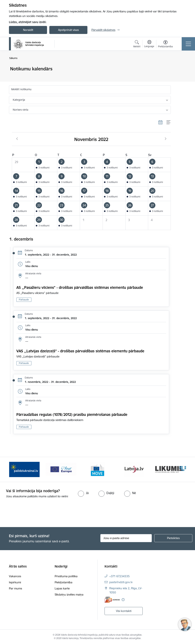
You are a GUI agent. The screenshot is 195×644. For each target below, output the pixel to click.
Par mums (16, 588)
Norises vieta (20, 110)
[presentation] (32, 513)
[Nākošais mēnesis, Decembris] (166, 139)
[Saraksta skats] (169, 122)
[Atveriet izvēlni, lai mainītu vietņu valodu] (149, 44)
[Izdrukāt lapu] (181, 67)
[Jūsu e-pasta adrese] (126, 538)
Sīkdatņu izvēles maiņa (69, 594)
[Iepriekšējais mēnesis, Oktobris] (17, 139)
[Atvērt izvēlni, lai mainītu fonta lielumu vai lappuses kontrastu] (165, 44)
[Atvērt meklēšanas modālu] (137, 44)
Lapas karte (62, 588)
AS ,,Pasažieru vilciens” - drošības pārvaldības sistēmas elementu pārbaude (80, 287)
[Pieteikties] (173, 538)
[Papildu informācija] (123, 600)
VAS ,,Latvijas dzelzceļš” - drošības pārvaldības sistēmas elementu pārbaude (81, 351)
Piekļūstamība (64, 582)
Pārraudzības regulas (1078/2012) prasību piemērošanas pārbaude (72, 415)
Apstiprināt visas (68, 30)
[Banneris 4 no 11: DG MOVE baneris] (97, 469)
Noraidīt (28, 30)
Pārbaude (24, 300)
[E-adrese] (112, 600)
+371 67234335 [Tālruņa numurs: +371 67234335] (119, 576)
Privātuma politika (66, 576)
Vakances (15, 576)
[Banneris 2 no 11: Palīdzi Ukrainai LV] (24, 469)
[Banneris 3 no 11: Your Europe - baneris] (61, 469)
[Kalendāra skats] (161, 122)
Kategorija (19, 100)
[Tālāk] (180, 469)
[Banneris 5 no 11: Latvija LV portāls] (134, 469)
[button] (46, 165)
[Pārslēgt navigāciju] (188, 44)
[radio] (83, 493)
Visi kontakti (124, 611)
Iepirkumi (15, 582)
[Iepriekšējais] (15, 469)
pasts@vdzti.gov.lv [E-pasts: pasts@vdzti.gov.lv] (121, 582)
